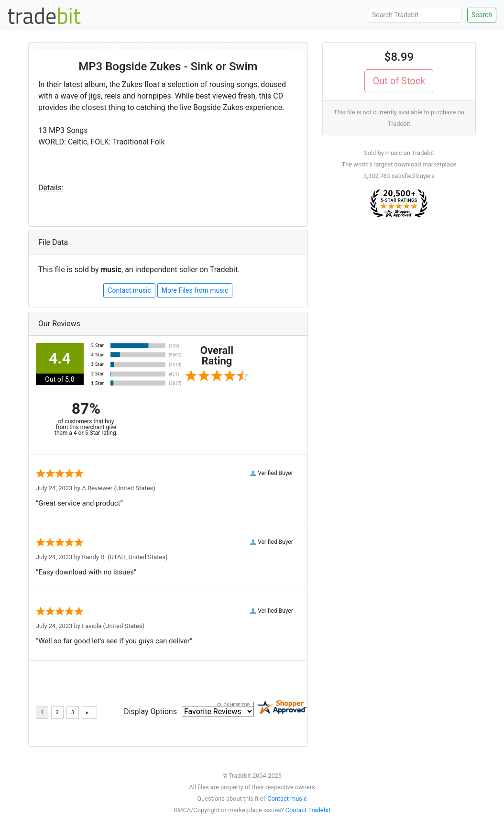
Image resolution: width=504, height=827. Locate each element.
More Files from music (195, 290)
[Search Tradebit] (415, 15)
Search (482, 15)
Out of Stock (399, 81)
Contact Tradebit (308, 810)
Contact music (129, 290)
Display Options (150, 711)
